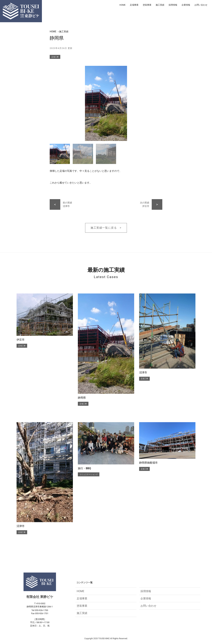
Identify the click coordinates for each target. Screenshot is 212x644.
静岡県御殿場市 (148, 463)
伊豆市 (21, 340)
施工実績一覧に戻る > (106, 228)
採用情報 (173, 5)
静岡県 (82, 398)
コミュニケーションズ (89, 474)
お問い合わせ (201, 5)
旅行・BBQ (84, 468)
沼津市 (143, 372)
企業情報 (186, 5)
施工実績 (160, 5)
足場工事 (55, 57)
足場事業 (134, 5)
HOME (122, 5)
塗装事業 (147, 5)
